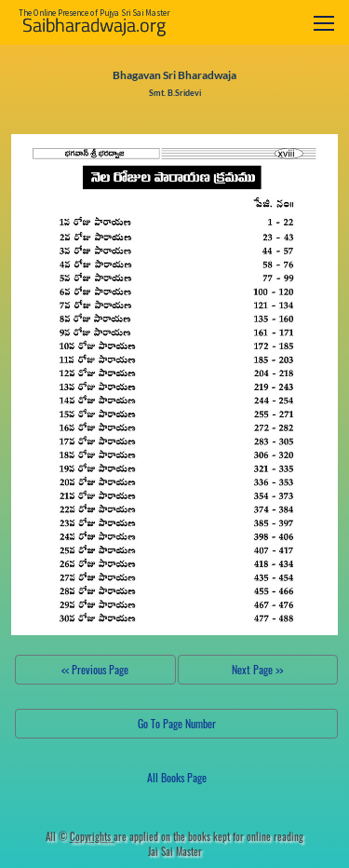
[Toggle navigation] (324, 23)
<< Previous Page (95, 669)
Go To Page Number (177, 723)
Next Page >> (257, 669)
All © (80, 836)
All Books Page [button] (177, 777)
